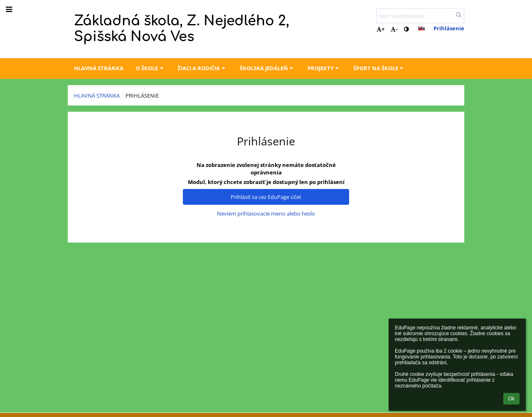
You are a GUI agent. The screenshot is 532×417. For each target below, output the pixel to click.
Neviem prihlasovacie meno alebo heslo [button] (266, 213)
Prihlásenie (449, 28)
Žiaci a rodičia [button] (202, 68)
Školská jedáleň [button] (267, 68)
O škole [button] (150, 68)
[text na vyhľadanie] (420, 16)
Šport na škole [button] (379, 68)
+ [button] (381, 29)
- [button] (394, 29)
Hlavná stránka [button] (99, 68)
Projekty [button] (324, 68)
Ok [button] (511, 399)
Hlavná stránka (97, 96)
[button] (421, 28)
